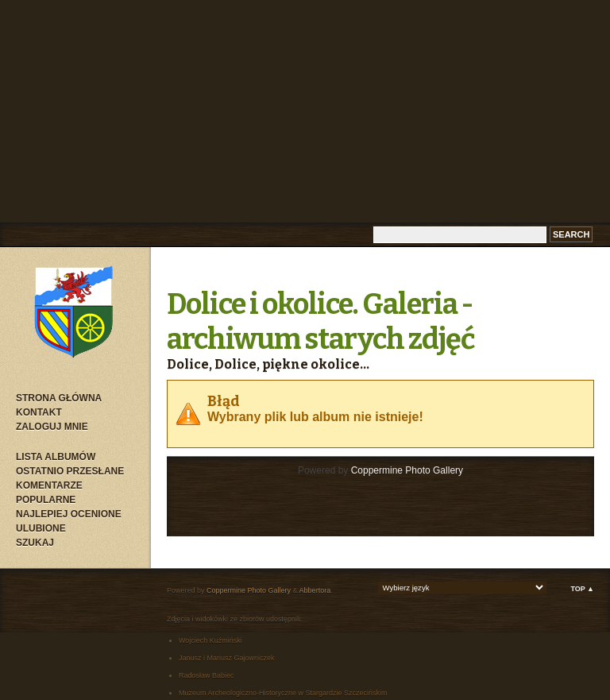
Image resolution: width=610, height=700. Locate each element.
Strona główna (59, 398)
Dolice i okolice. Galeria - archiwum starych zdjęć (321, 322)
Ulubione (41, 528)
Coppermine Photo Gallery (407, 470)
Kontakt (39, 412)
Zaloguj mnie (52, 427)
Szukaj (35, 543)
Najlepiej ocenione (69, 514)
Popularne (46, 500)
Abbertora (315, 590)
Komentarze (49, 485)
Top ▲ (582, 589)
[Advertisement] (305, 111)
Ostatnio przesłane (70, 471)
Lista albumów (56, 457)
